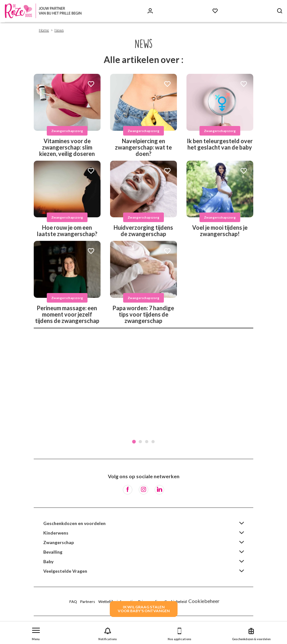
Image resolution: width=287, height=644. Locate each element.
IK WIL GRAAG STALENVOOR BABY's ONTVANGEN (144, 609)
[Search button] (280, 11)
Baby (48, 561)
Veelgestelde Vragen (65, 571)
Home (44, 30)
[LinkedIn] (159, 490)
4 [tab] (153, 442)
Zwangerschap (59, 542)
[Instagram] (143, 490)
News (59, 30)
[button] (36, 633)
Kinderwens (56, 533)
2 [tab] (140, 442)
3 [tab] (147, 442)
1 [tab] (134, 442)
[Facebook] (128, 490)
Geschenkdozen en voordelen (74, 523)
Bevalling (53, 552)
